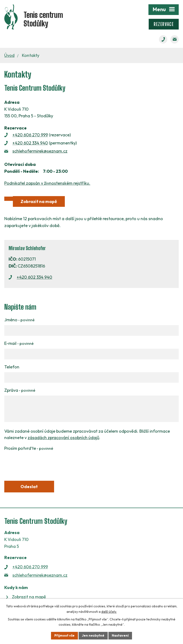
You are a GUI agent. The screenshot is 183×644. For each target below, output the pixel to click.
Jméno (19, 320)
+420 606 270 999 (30, 135)
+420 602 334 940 (30, 143)
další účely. (109, 612)
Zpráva (20, 390)
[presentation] (41, 463)
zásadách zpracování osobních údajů (63, 438)
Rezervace (164, 24)
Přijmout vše (64, 635)
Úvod (9, 55)
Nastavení (120, 635)
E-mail (19, 343)
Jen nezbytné (93, 635)
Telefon (12, 367)
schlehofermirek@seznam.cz (40, 151)
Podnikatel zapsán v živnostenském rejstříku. (47, 183)
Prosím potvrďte (29, 448)
